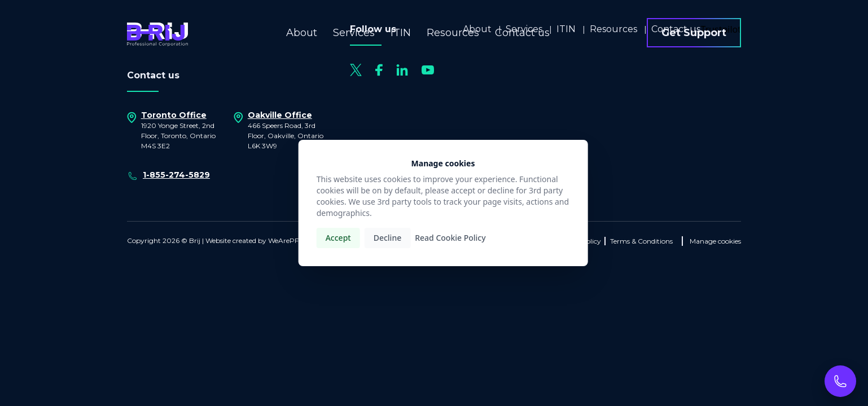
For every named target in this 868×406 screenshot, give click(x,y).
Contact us (522, 33)
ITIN (401, 33)
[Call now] (840, 381)
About (302, 33)
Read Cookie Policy (450, 238)
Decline (388, 238)
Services (354, 33)
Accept (338, 238)
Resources (453, 33)
